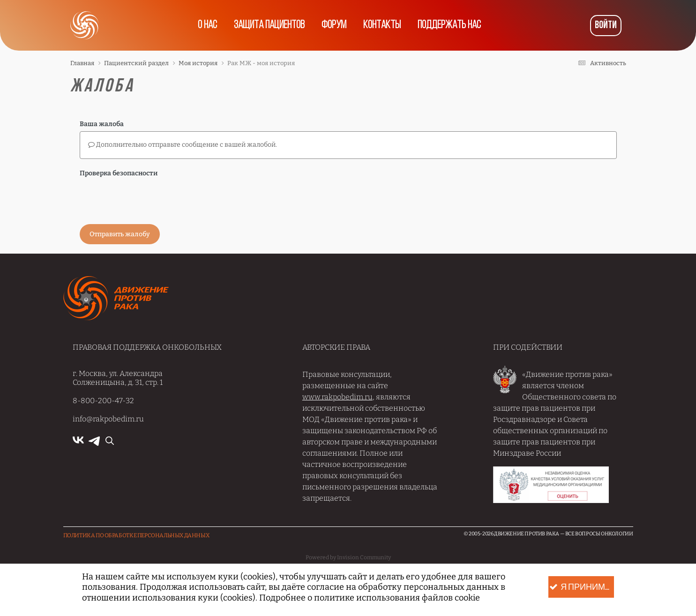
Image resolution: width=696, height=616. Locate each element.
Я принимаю (582, 587)
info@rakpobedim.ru (108, 419)
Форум (334, 25)
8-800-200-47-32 (103, 401)
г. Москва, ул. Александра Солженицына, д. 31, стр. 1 (118, 378)
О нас (207, 25)
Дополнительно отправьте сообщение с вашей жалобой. (183, 145)
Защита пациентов (269, 25)
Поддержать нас (449, 25)
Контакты (382, 25)
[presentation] (151, 199)
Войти (606, 26)
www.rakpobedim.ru (337, 397)
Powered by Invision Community (348, 557)
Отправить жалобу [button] (120, 234)
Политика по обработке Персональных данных (136, 535)
